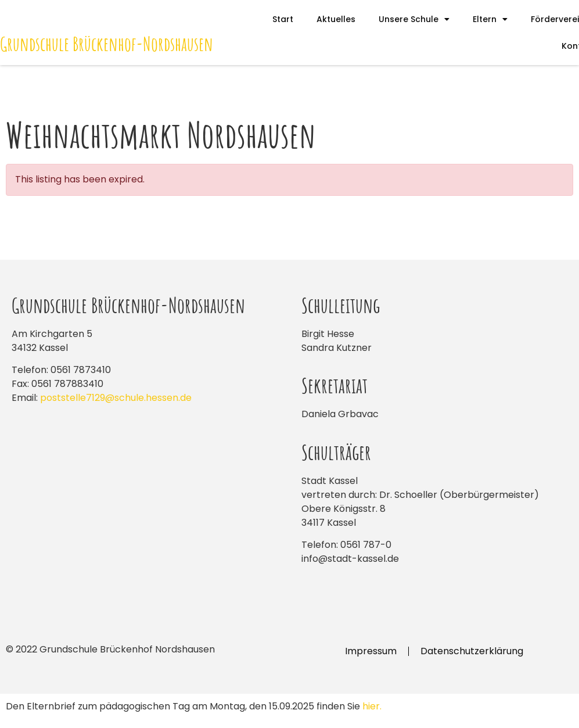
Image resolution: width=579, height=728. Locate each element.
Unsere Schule (414, 19)
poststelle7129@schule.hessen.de (116, 398)
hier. (372, 706)
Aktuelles (336, 19)
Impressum (371, 651)
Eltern (490, 19)
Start (283, 19)
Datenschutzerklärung (472, 651)
